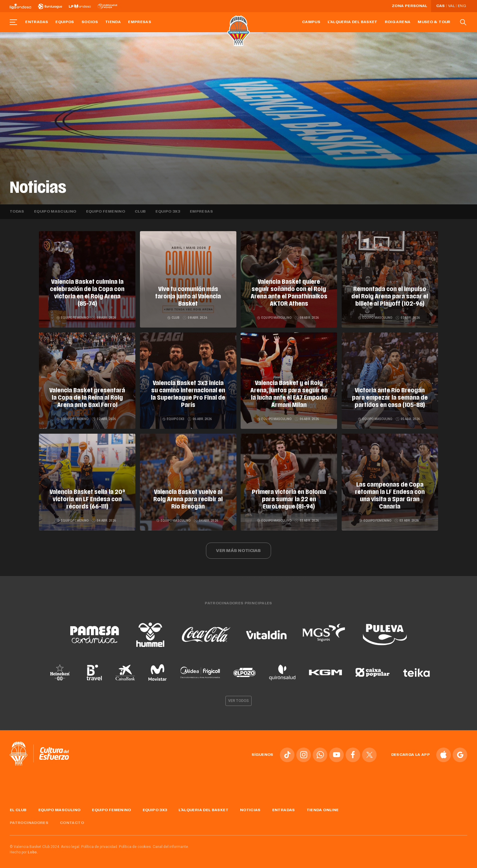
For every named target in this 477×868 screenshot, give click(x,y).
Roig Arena (398, 22)
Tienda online (323, 808)
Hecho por (24, 850)
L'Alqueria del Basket (353, 22)
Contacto (72, 821)
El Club (18, 808)
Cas (441, 6)
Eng (462, 6)
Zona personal (410, 6)
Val (451, 6)
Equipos (65, 22)
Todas (17, 212)
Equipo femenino (106, 212)
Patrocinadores (29, 821)
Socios (90, 22)
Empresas (140, 22)
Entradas (37, 22)
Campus (311, 22)
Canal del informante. (171, 845)
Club (140, 212)
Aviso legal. (71, 845)
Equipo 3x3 (168, 212)
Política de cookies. (135, 845)
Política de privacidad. (100, 845)
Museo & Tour (434, 22)
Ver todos (238, 699)
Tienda (113, 22)
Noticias (250, 808)
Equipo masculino (55, 212)
